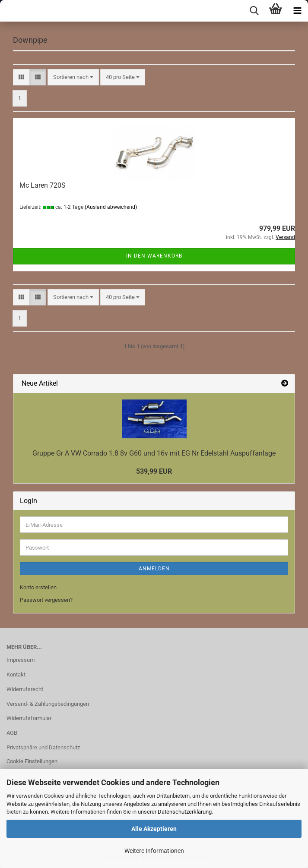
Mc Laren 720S (43, 185)
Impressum (21, 660)
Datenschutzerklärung (185, 812)
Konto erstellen (38, 587)
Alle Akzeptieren (154, 829)
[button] (21, 77)
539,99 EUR (154, 471)
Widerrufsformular (29, 718)
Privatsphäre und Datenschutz (43, 747)
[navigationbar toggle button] (297, 11)
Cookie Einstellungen (32, 761)
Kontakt (16, 675)
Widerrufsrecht (25, 689)
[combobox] (73, 77)
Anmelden (154, 569)
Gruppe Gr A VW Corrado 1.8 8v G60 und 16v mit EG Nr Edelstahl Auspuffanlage (154, 453)
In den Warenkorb (154, 256)
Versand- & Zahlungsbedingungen (48, 704)
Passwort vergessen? (46, 600)
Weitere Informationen (154, 851)
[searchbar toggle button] (254, 11)
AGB (12, 733)
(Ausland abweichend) (111, 207)
